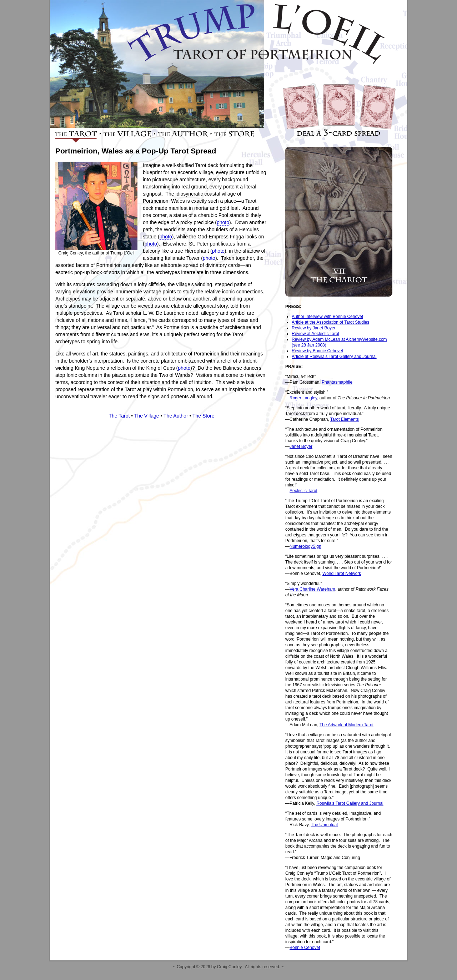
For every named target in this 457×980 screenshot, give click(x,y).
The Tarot (119, 416)
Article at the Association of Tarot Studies (330, 322)
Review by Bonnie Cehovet (317, 351)
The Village (147, 416)
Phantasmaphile (337, 382)
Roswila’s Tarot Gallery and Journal (350, 803)
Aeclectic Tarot (303, 491)
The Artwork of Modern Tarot (346, 725)
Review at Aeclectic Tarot (315, 334)
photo (223, 222)
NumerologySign (305, 546)
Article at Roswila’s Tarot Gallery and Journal (334, 357)
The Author (176, 416)
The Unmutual (324, 825)
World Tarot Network (342, 574)
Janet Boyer (301, 446)
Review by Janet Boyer (314, 328)
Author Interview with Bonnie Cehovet (327, 317)
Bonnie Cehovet (305, 948)
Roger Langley (303, 398)
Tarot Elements (345, 419)
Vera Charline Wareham (312, 589)
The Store (203, 416)
